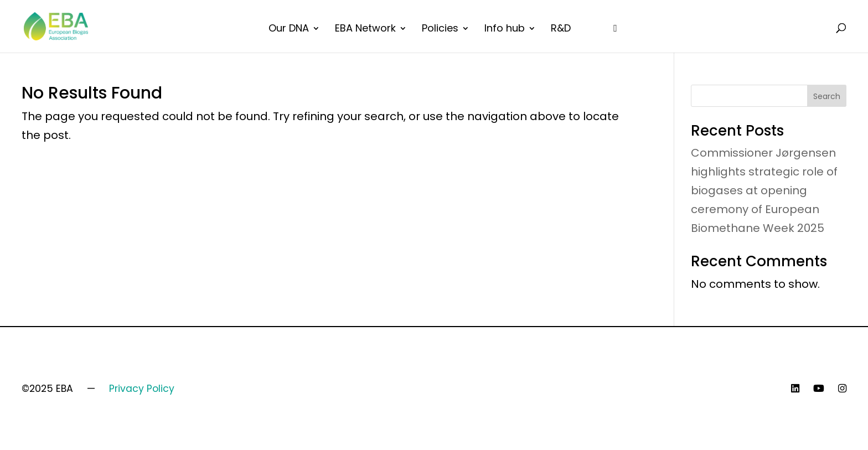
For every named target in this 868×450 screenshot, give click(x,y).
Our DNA (289, 30)
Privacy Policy (142, 389)
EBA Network (365, 30)
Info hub (505, 30)
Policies (440, 30)
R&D (561, 30)
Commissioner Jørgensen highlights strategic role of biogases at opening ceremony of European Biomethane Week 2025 (764, 190)
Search (827, 96)
